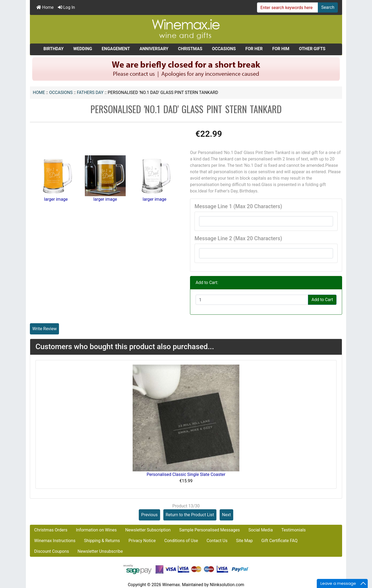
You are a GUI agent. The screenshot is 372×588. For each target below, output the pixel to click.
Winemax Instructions (55, 541)
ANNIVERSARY (154, 49)
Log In (66, 7)
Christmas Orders (51, 530)
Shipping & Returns (102, 541)
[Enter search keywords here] (288, 7)
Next (226, 515)
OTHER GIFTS (312, 49)
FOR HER (254, 49)
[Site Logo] (186, 29)
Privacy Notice (142, 541)
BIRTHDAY (54, 49)
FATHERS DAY (90, 92)
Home (45, 7)
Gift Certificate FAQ (279, 541)
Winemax (171, 585)
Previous (149, 515)
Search (328, 7)
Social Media (261, 530)
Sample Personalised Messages (209, 530)
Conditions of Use (181, 541)
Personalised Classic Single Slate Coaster (186, 474)
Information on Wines (96, 530)
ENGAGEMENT (116, 49)
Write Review (44, 329)
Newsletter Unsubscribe (100, 551)
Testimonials (293, 530)
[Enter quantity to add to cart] (252, 300)
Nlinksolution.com (227, 585)
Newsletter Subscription (148, 530)
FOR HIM (281, 49)
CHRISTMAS (190, 49)
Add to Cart (322, 300)
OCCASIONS (61, 92)
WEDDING (83, 49)
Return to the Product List (190, 515)
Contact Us (217, 541)
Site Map (244, 541)
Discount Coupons (52, 551)
